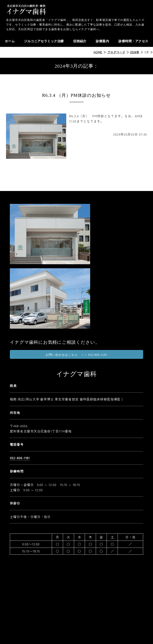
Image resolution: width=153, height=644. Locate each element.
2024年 (135, 52)
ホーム (10, 41)
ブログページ (116, 52)
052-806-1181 (20, 458)
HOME (98, 52)
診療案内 (102, 41)
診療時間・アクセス (133, 41)
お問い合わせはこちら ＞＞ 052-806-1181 (76, 355)
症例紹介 (80, 41)
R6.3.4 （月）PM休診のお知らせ (77, 95)
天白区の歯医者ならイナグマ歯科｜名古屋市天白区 (26, 9)
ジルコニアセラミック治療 (44, 41)
